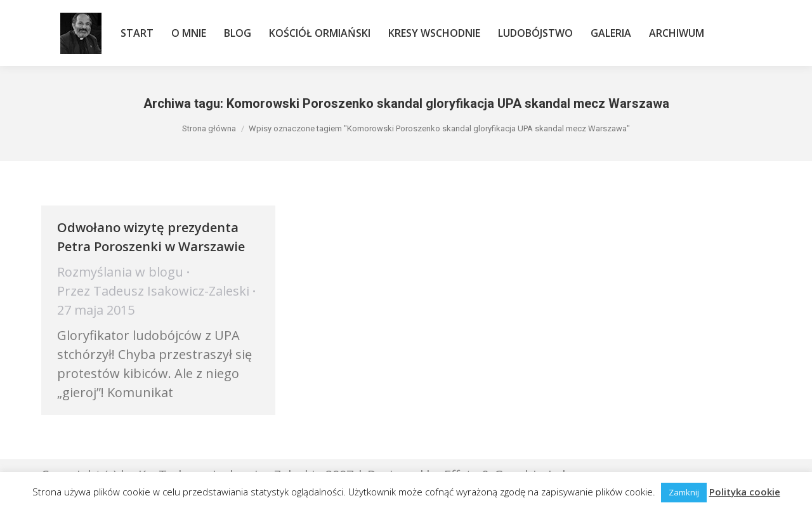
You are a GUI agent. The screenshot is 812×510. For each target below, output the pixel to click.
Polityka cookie (745, 492)
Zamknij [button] (684, 492)
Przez (153, 291)
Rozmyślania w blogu (120, 272)
